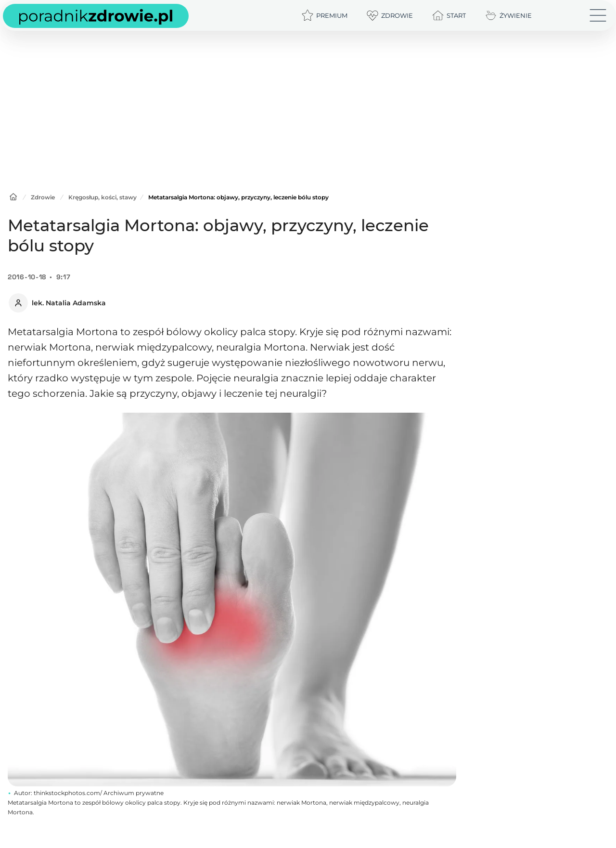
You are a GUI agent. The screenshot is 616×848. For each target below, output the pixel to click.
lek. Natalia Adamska (69, 303)
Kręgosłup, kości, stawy (103, 197)
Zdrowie (43, 197)
